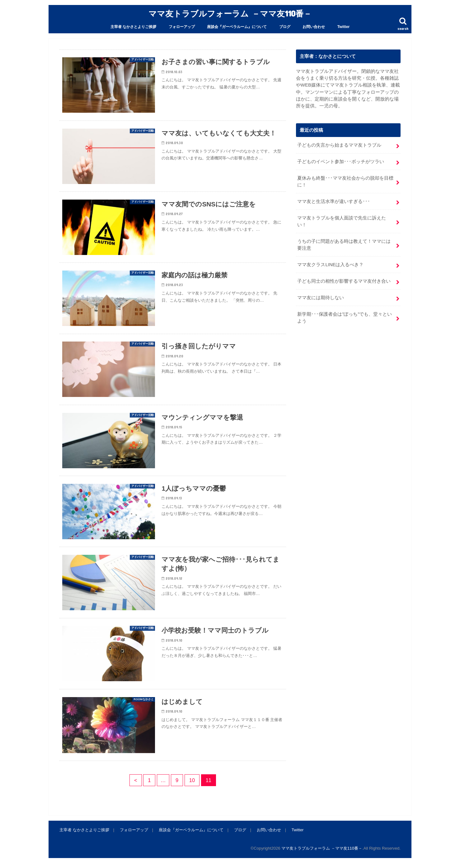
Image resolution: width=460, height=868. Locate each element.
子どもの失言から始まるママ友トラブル (339, 145)
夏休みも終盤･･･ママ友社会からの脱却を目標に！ (345, 182)
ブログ (285, 27)
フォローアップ (182, 27)
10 (192, 780)
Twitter (344, 27)
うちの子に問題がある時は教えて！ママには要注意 (344, 245)
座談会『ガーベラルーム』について (237, 27)
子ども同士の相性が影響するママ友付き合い (344, 281)
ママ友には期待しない (321, 298)
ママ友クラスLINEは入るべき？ (330, 265)
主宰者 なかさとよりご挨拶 (133, 27)
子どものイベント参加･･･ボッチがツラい (341, 162)
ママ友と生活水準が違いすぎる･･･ (334, 201)
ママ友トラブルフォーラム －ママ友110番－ (230, 13)
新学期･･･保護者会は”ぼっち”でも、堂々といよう (345, 318)
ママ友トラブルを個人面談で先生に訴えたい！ (342, 221)
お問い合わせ (314, 27)
